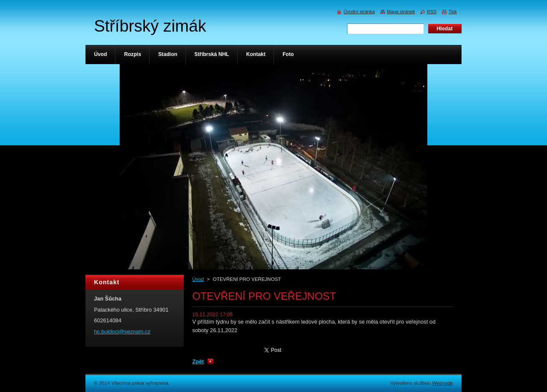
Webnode (443, 383)
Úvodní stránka (359, 12)
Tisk (453, 12)
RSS (432, 12)
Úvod (198, 279)
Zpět (198, 361)
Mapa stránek (401, 12)
